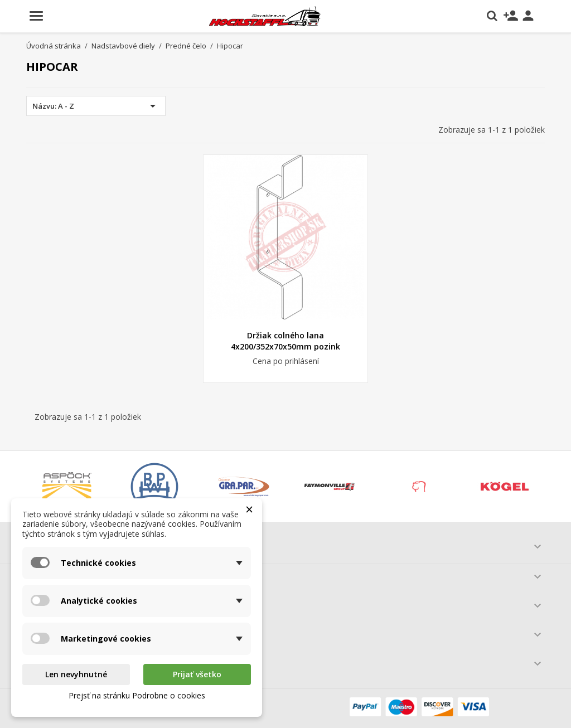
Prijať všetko (197, 674)
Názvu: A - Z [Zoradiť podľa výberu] (96, 106)
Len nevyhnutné (76, 674)
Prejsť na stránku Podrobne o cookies (137, 695)
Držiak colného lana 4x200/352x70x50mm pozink (285, 341)
